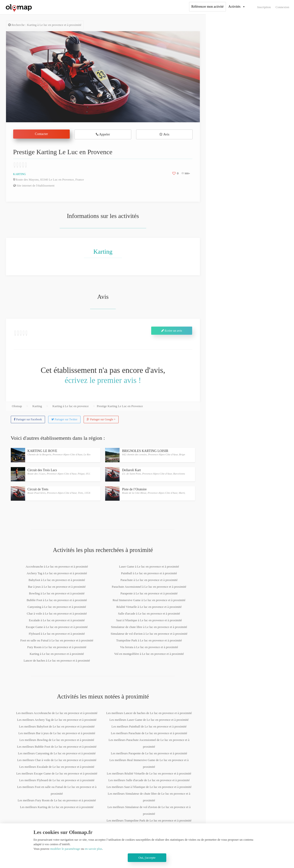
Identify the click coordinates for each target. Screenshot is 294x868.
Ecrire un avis (172, 331)
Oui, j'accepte (147, 858)
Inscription (264, 7)
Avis (164, 134)
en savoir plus (93, 849)
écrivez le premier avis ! (103, 380)
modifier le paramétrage (65, 849)
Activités (234, 7)
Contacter (41, 134)
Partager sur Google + (101, 419)
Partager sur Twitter (64, 419)
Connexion (282, 7)
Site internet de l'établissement (34, 185)
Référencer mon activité (208, 7)
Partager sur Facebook (28, 419)
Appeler (103, 134)
